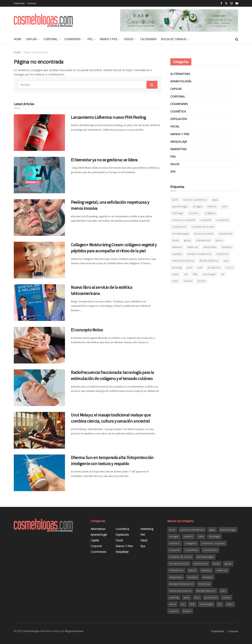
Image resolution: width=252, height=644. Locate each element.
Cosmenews (72, 39)
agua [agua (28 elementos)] (215, 200)
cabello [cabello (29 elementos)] (212, 206)
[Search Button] (237, 39)
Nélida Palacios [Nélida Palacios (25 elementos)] (209, 261)
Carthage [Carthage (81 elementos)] (178, 213)
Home (18, 39)
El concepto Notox (87, 330)
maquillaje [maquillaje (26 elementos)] (210, 247)
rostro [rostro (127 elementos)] (229, 267)
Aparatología (181, 81)
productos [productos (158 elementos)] (214, 267)
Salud (175, 164)
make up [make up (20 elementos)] (193, 247)
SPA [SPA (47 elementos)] (195, 274)
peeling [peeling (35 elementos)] (177, 267)
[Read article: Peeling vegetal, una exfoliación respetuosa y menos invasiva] (39, 217)
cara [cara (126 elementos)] (225, 206)
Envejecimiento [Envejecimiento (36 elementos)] (204, 234)
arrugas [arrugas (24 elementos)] (198, 206)
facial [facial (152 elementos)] (176, 240)
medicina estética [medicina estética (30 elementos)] (183, 261)
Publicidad (19, 3)
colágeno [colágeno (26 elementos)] (210, 213)
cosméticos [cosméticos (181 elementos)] (179, 227)
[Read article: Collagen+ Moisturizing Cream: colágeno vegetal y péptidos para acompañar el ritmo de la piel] (39, 260)
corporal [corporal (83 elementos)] (206, 220)
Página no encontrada (36, 52)
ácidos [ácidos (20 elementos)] (202, 281)
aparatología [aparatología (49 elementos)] (180, 206)
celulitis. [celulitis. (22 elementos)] (194, 213)
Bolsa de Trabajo (174, 39)
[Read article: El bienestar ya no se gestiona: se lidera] (39, 175)
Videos (129, 39)
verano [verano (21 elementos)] (188, 281)
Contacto (32, 3)
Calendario (148, 39)
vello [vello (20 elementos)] (175, 281)
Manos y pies (109, 39)
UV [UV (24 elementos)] (223, 274)
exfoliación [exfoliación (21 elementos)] (226, 234)
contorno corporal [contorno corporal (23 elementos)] (184, 220)
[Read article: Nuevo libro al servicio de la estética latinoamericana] (39, 303)
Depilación (179, 119)
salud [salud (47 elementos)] (176, 274)
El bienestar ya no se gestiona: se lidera (104, 160)
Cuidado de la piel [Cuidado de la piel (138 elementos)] (203, 227)
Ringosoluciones (74, 631)
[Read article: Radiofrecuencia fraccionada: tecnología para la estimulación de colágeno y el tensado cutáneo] (39, 388)
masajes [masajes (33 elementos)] (177, 254)
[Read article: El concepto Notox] (39, 345)
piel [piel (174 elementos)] (200, 267)
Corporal (50, 39)
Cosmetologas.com (33, 631)
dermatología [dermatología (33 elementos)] (181, 234)
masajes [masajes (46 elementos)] (227, 247)
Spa (173, 171)
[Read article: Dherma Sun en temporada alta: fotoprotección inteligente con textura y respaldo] (39, 473)
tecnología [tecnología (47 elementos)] (209, 274)
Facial (175, 126)
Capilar (31, 39)
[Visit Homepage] (43, 20)
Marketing (178, 149)
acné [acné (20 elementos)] (175, 200)
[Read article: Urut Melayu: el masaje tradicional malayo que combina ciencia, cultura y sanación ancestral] (39, 430)
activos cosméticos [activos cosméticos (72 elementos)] (195, 200)
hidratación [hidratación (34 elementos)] (203, 240)
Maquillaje (179, 142)
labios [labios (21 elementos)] (219, 240)
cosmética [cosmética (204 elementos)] (223, 220)
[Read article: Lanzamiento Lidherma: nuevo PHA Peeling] (39, 133)
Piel (90, 39)
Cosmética (178, 111)
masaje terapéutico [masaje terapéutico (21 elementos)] (199, 254)
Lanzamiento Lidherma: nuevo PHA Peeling (108, 117)
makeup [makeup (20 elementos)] (177, 247)
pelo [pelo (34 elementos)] (190, 267)
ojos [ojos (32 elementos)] (226, 261)
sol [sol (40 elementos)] (186, 274)
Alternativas (180, 74)
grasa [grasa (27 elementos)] (188, 240)
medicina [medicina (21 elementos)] (222, 254)
